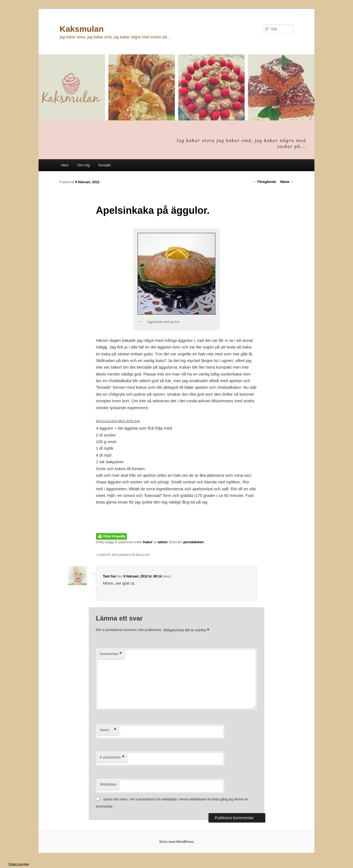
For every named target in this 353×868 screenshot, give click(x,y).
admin (163, 542)
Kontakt (105, 165)
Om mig (84, 165)
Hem (65, 165)
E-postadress (112, 757)
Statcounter (19, 864)
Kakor (148, 542)
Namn (108, 730)
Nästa (287, 182)
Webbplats (108, 784)
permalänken (194, 542)
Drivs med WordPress (177, 842)
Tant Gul (109, 576)
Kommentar (111, 654)
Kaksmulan (82, 29)
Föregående (265, 182)
